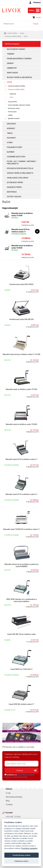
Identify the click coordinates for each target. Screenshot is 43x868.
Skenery (10, 63)
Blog (8, 801)
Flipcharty (11, 138)
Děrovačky (11, 124)
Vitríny (10, 143)
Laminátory (12, 68)
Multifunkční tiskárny (16, 49)
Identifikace (12, 192)
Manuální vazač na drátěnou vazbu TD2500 (22, 247)
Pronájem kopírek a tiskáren (19, 59)
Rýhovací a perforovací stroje (20, 168)
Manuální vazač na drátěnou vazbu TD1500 (22, 214)
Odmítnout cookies (21, 861)
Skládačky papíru (14, 187)
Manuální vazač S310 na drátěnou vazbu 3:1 (20, 231)
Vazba (22, 33)
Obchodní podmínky (14, 797)
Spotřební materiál (14, 118)
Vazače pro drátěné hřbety (13, 36)
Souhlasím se (20, 776)
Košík (38, 17)
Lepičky (10, 115)
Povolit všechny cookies (21, 855)
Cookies (9, 804)
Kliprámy (11, 152)
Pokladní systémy (15, 147)
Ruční (12, 97)
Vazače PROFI (12, 102)
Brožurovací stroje (14, 108)
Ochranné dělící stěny (16, 157)
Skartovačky (12, 73)
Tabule (10, 133)
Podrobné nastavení (29, 848)
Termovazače (12, 112)
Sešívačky (11, 128)
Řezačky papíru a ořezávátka (19, 77)
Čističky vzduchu (14, 197)
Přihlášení (37, 3)
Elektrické (13, 94)
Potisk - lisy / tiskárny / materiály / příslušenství (22, 163)
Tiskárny (11, 54)
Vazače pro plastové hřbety (16, 86)
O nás (8, 793)
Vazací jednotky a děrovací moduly (19, 105)
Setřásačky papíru (15, 183)
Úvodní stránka (10, 33)
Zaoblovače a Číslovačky (18, 178)
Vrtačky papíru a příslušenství (20, 173)
